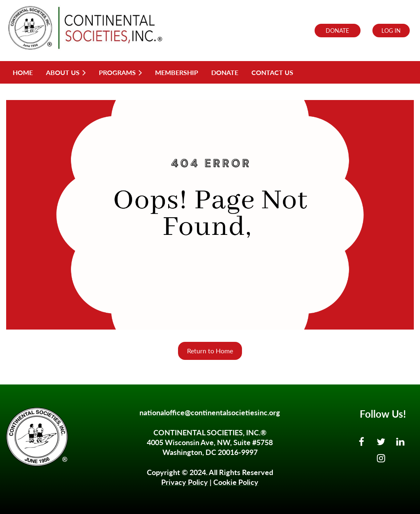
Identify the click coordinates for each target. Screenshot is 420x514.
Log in (391, 31)
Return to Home (210, 351)
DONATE (337, 31)
